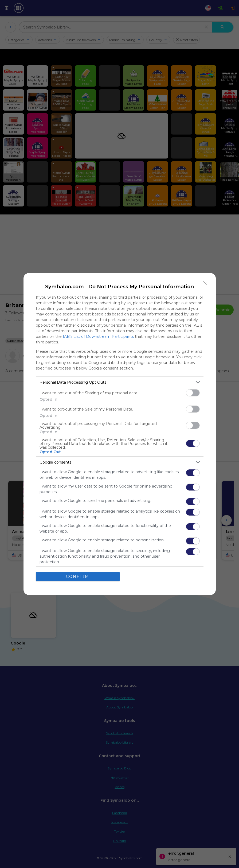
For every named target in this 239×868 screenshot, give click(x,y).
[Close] (205, 283)
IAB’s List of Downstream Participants (98, 336)
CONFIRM (78, 577)
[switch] (193, 393)
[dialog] (120, 434)
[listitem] (120, 382)
